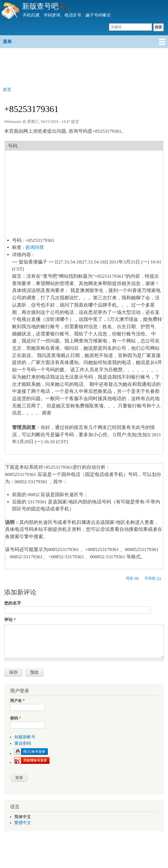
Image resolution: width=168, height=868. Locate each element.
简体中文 (23, 817)
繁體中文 (23, 823)
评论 (10, 620)
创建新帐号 (25, 737)
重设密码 (23, 743)
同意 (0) (132, 578)
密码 (15, 718)
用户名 (17, 701)
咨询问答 (35, 247)
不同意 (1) (153, 578)
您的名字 (13, 603)
